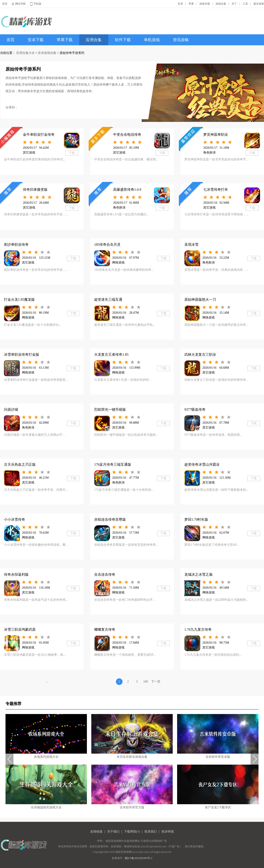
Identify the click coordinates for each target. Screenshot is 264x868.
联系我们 (151, 832)
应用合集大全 (26, 53)
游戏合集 (221, 4)
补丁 (234, 4)
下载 (72, 153)
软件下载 (123, 40)
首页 (5, 4)
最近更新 (259, 4)
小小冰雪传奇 (15, 519)
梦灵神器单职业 (216, 135)
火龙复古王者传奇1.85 (111, 354)
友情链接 (96, 832)
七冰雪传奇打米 (216, 190)
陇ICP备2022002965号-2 (139, 858)
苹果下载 (65, 40)
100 (146, 682)
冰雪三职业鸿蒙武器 (20, 629)
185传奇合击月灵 (107, 244)
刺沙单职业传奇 (16, 244)
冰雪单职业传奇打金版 (22, 354)
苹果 (191, 4)
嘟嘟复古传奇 (105, 629)
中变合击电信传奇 (127, 135)
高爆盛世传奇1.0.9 (127, 190)
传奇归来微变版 (35, 190)
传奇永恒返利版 (16, 574)
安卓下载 (36, 40)
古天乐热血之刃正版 (20, 464)
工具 (245, 4)
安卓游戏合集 (47, 53)
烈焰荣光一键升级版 (110, 409)
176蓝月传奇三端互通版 (113, 464)
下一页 (156, 682)
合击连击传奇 (105, 574)
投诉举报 (168, 832)
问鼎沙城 (11, 409)
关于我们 (113, 832)
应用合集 (94, 40)
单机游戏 (152, 40)
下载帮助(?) (132, 832)
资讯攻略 (181, 40)
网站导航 (20, 4)
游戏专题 (205, 4)
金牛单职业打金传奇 (39, 135)
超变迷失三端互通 (108, 299)
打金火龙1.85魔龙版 (19, 299)
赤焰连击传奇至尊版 (110, 519)
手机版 (37, 4)
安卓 (180, 4)
